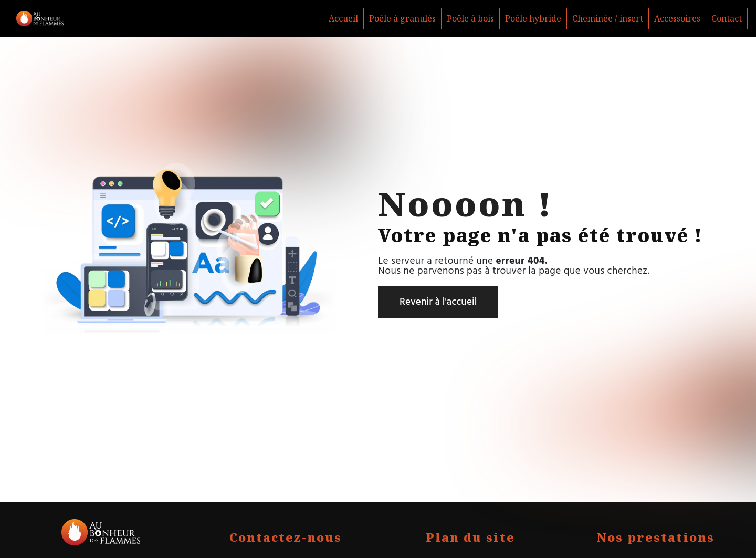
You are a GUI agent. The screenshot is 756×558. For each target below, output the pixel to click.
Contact (727, 18)
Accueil (343, 18)
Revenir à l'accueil (438, 302)
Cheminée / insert (608, 18)
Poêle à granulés (402, 18)
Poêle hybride (533, 18)
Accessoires (677, 18)
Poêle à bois (470, 18)
